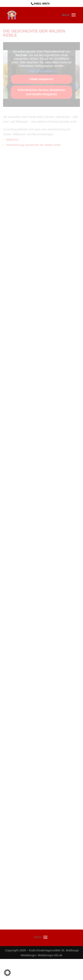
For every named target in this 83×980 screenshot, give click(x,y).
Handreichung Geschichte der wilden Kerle (33, 145)
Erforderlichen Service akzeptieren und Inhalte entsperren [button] (41, 92)
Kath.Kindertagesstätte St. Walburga (54, 950)
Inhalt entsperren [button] (41, 79)
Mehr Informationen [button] (41, 71)
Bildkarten (12, 140)
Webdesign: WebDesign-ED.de (41, 955)
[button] (7, 973)
